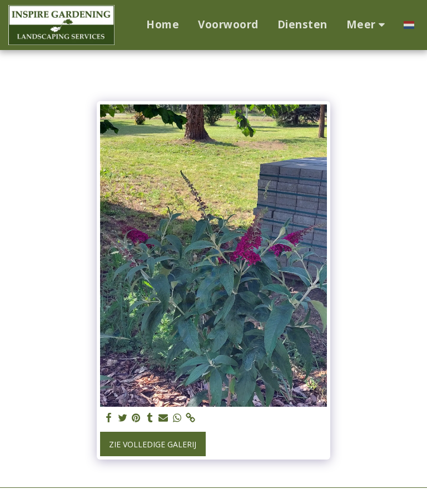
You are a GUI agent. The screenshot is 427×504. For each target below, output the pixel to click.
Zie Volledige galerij (153, 444)
